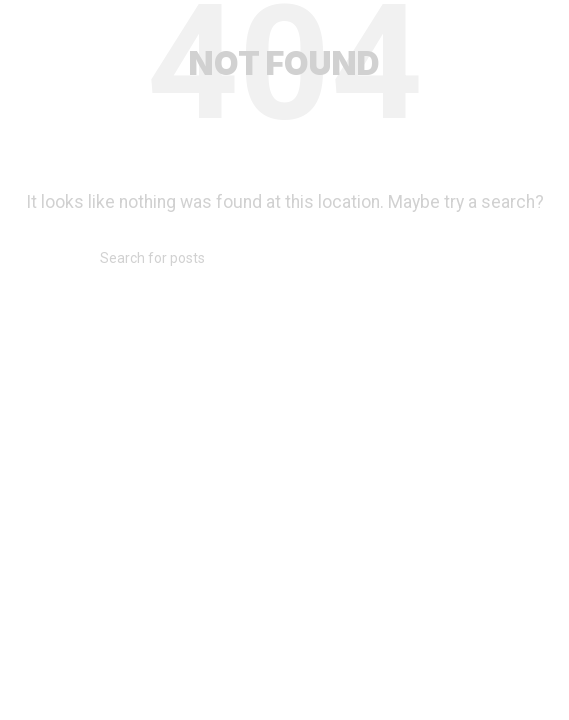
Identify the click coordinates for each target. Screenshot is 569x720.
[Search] (285, 258)
